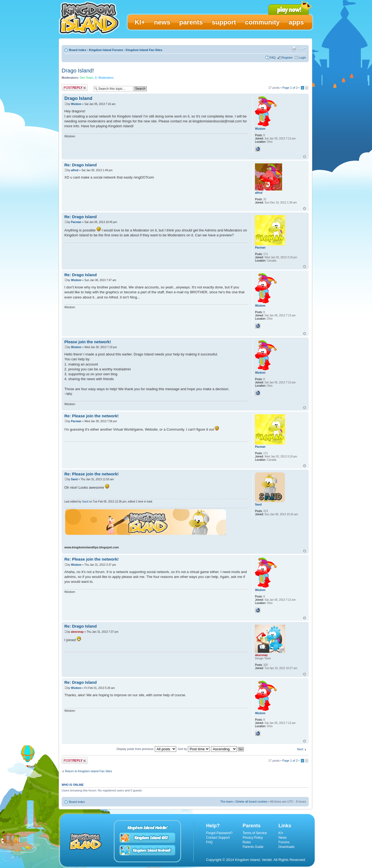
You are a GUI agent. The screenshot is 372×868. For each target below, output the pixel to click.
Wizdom (76, 104)
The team (226, 802)
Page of (290, 88)
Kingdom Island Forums (106, 50)
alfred (75, 170)
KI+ (281, 833)
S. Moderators (104, 78)
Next (300, 749)
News (282, 838)
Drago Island (78, 98)
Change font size (302, 49)
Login (302, 58)
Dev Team (86, 78)
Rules (247, 842)
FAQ (273, 58)
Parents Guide (253, 847)
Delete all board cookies (252, 802)
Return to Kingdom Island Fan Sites (89, 771)
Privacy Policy (253, 838)
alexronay (77, 632)
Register (287, 58)
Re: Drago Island (81, 165)
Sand (74, 479)
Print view (294, 49)
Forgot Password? (219, 833)
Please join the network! (88, 342)
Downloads (286, 847)
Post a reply (75, 88)
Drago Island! (78, 71)
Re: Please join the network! (92, 416)
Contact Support (218, 838)
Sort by (194, 749)
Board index (78, 50)
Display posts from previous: (146, 749)
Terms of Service (255, 833)
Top (305, 157)
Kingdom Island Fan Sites (144, 50)
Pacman (76, 222)
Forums (284, 842)
